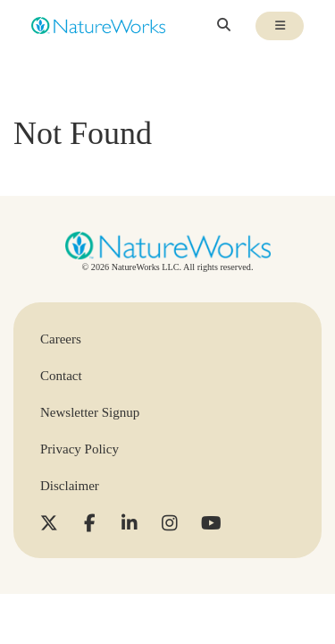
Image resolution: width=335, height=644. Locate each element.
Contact (61, 376)
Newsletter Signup (90, 412)
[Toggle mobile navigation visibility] (280, 26)
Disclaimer (70, 486)
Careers (61, 339)
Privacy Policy (80, 449)
